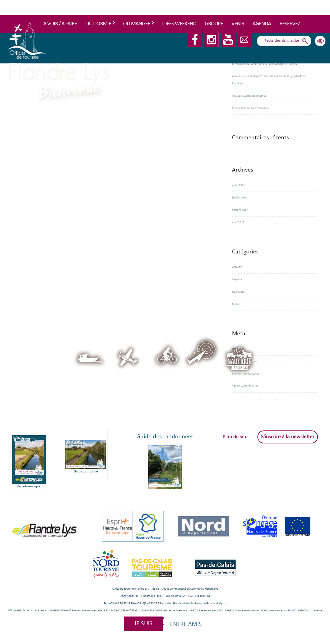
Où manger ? (138, 24)
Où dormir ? (100, 24)
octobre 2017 (240, 210)
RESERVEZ (290, 24)
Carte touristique (29, 486)
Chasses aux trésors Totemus (249, 96)
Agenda (262, 24)
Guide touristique (86, 472)
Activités (237, 267)
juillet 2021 (239, 185)
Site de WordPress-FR (245, 386)
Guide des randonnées (165, 437)
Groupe (214, 24)
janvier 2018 (239, 198)
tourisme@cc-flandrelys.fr (211, 603)
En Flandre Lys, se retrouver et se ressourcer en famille (265, 64)
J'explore (237, 280)
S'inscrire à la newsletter (288, 437)
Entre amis (186, 624)
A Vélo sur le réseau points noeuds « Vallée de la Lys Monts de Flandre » (269, 80)
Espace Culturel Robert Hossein (250, 108)
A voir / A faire (60, 24)
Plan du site (235, 437)
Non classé (238, 292)
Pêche (236, 304)
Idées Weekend (179, 24)
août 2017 (238, 222)
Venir (238, 24)
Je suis (143, 624)
